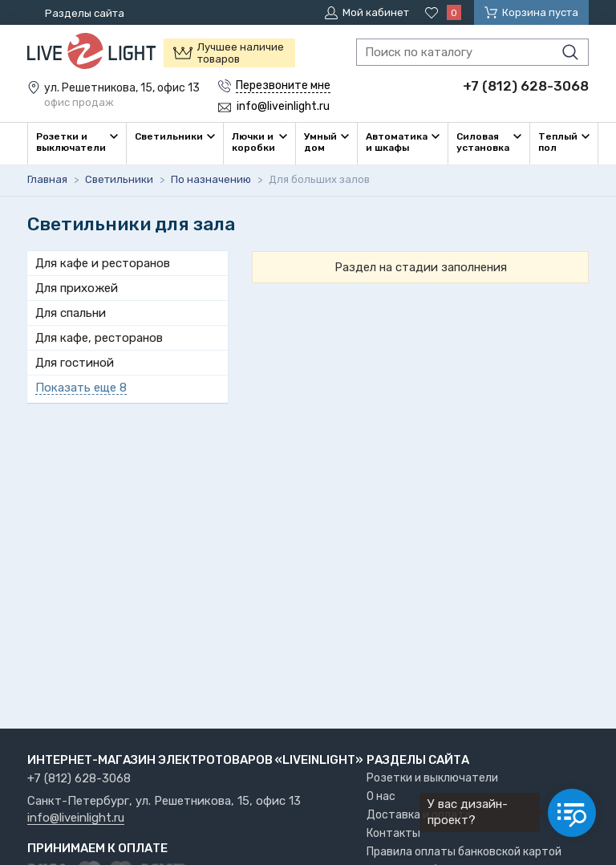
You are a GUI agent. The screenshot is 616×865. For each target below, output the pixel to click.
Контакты (393, 833)
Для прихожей (77, 288)
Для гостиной (75, 363)
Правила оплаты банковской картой (464, 852)
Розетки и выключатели (432, 778)
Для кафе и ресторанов (103, 263)
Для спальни (71, 313)
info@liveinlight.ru (76, 818)
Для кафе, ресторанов (99, 338)
